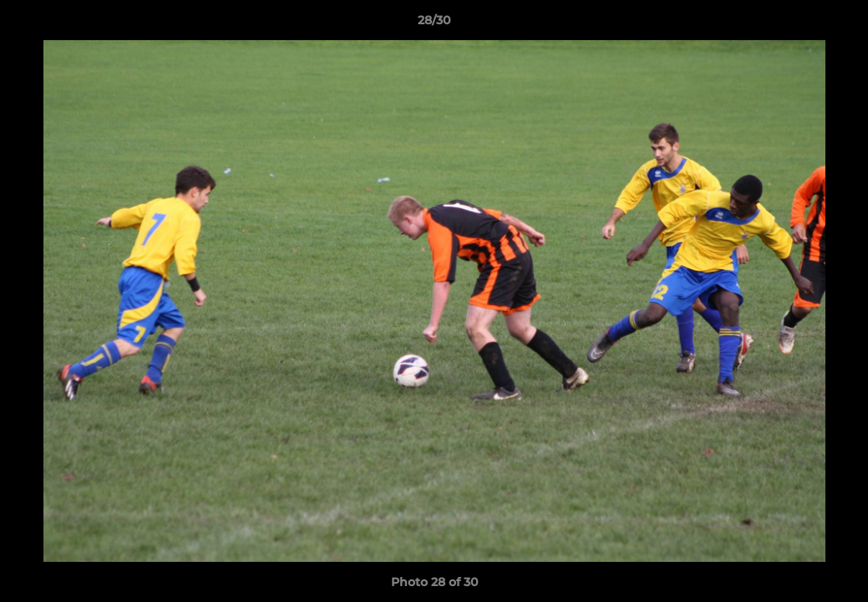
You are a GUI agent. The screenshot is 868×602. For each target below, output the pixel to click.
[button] (838, 24)
